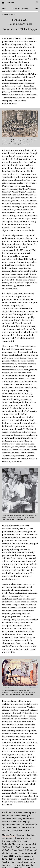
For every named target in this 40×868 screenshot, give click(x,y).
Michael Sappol (9, 835)
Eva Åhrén (7, 813)
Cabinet (10, 3)
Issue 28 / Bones (20, 9)
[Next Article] (36, 9)
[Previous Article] (4, 9)
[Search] (37, 2)
